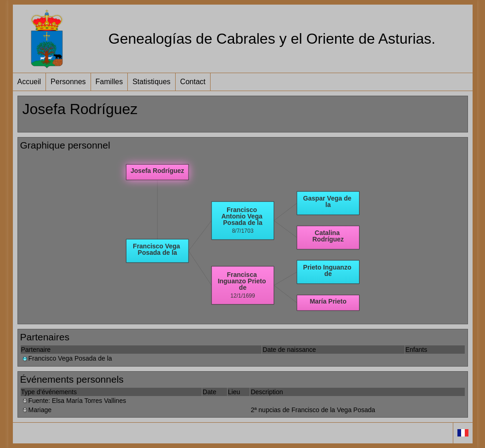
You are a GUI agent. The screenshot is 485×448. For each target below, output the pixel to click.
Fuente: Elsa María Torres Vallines (74, 401)
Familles (109, 82)
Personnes (68, 82)
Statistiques (151, 82)
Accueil (29, 82)
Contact (193, 82)
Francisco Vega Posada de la (67, 358)
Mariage (37, 410)
